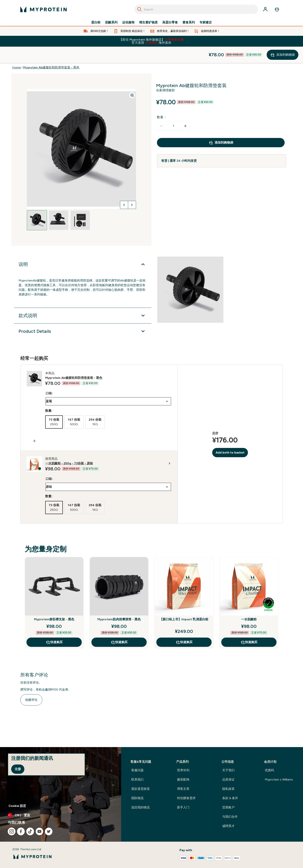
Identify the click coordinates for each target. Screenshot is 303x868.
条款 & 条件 (230, 798)
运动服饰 (128, 22)
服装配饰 (183, 779)
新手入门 (183, 807)
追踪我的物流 (140, 807)
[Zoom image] (132, 79)
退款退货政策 (140, 789)
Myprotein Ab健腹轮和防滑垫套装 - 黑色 (51, 51)
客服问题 (137, 770)
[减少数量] (161, 110)
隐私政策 (228, 789)
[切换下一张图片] (132, 189)
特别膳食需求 (186, 798)
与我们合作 (230, 817)
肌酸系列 (111, 22)
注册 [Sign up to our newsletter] (18, 769)
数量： (162, 101)
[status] (173, 110)
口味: (49, 377)
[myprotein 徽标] (43, 9)
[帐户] (265, 9)
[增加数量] (185, 110)
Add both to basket (230, 436)
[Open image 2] (59, 204)
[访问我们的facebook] (21, 831)
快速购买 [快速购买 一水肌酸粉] (249, 626)
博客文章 (183, 789)
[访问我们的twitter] (49, 831)
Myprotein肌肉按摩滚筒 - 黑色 (119, 603)
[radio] (54, 406)
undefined (108, 385)
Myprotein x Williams (279, 779)
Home (17, 51)
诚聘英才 (228, 826)
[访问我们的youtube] (39, 831)
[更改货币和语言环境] (61, 815)
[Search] (140, 9)
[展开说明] (83, 248)
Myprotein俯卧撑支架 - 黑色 (54, 603)
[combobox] (196, 9)
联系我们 (137, 779)
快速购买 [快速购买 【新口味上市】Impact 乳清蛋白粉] (184, 626)
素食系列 (189, 22)
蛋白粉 (96, 22)
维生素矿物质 (148, 22)
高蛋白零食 (170, 22)
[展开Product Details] (83, 315)
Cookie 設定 (17, 806)
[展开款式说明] (83, 299)
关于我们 (228, 770)
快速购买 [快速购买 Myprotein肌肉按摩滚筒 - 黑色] (119, 626)
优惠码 (269, 770)
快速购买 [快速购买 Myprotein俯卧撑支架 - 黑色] (54, 626)
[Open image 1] (37, 204)
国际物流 (137, 798)
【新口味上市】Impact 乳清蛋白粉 (184, 603)
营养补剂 (183, 770)
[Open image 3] (80, 204)
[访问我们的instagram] (12, 831)
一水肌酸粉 (249, 603)
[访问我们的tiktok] (30, 831)
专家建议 (206, 22)
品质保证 (228, 779)
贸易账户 (228, 807)
